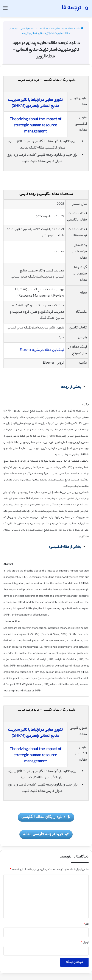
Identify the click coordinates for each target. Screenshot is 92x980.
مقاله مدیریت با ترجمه (62, 29)
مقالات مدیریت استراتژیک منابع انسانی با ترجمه (46, 33)
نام (86, 924)
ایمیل (85, 943)
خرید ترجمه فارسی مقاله (46, 834)
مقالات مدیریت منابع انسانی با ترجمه (30, 29)
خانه (80, 29)
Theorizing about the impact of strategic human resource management (35, 126)
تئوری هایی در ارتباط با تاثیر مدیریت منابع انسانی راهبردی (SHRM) (35, 103)
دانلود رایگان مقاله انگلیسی (46, 817)
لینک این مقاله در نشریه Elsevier (42, 350)
